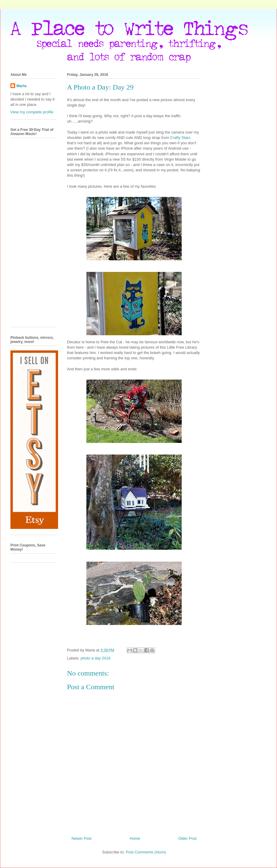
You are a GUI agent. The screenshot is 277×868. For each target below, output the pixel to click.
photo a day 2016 (96, 658)
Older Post (187, 838)
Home (135, 838)
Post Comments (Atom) (146, 852)
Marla (21, 86)
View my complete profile (32, 112)
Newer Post (81, 838)
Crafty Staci (180, 138)
